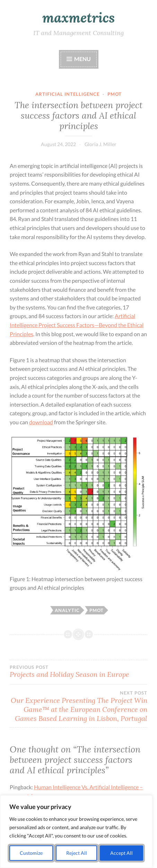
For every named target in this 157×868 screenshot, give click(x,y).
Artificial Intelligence (67, 94)
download (41, 422)
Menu (82, 59)
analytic (67, 610)
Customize (31, 853)
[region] (76, 832)
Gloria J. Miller (101, 144)
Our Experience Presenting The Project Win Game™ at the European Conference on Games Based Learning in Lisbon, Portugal (78, 706)
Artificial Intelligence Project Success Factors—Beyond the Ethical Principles (77, 325)
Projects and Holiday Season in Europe (78, 672)
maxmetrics (78, 18)
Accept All (121, 853)
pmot (115, 94)
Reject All (77, 853)
